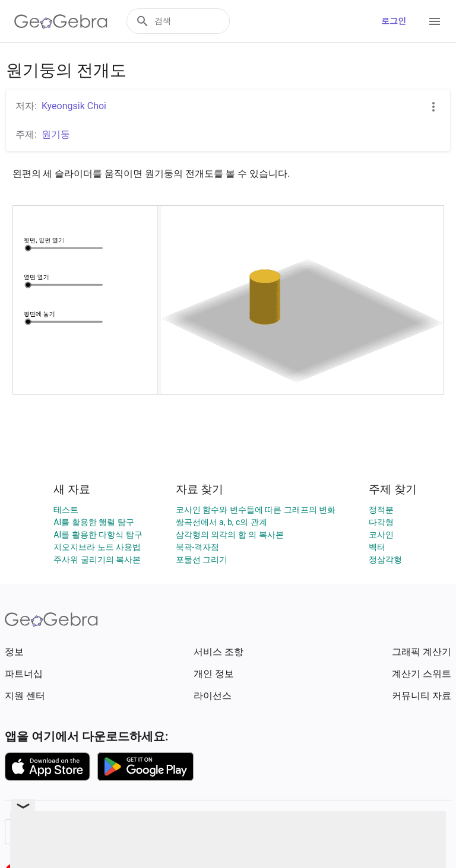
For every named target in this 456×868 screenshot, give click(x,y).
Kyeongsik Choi (74, 106)
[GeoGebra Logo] (61, 21)
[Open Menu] (435, 21)
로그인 (394, 21)
